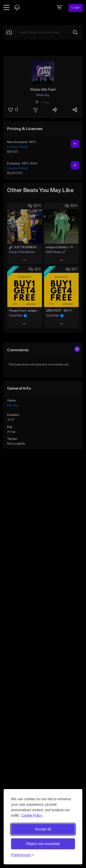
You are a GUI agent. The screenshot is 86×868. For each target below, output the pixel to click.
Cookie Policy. (32, 815)
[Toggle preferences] (23, 855)
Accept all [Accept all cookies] (43, 829)
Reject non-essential (43, 844)
